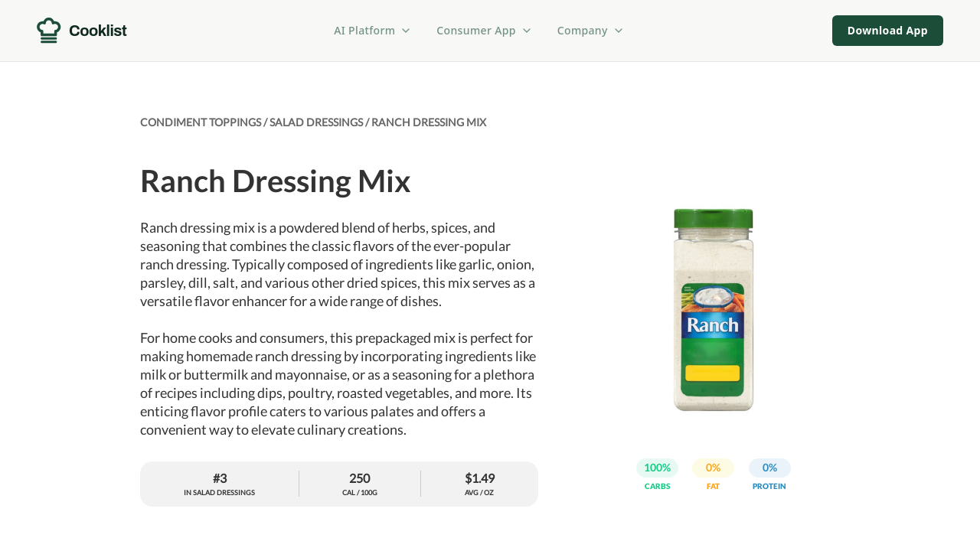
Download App (888, 30)
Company (591, 30)
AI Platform (373, 30)
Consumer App (484, 30)
